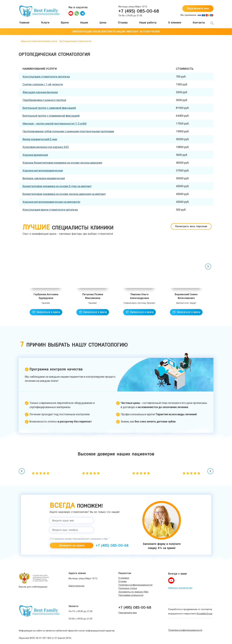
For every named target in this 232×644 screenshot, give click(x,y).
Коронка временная (35, 155)
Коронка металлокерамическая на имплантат (51, 202)
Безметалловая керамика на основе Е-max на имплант (57, 186)
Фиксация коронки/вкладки (40, 92)
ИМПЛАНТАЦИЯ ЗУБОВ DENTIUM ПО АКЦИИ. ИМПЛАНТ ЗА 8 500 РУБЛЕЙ (116, 32)
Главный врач (130, 303)
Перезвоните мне (198, 8)
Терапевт (46, 303)
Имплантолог (183, 303)
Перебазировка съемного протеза (44, 100)
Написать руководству (180, 588)
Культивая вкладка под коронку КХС (46, 147)
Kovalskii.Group (205, 614)
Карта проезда (76, 586)
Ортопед (142, 303)
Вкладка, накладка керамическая (44, 178)
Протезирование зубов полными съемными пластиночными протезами (68, 131)
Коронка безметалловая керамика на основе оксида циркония (62, 163)
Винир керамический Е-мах (40, 139)
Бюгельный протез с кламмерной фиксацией (51, 116)
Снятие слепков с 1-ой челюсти (43, 84)
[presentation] (208, 267)
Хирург (193, 303)
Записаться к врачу (48, 312)
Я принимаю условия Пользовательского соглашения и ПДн (80, 539)
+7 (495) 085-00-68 (139, 11)
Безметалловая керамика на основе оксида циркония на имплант (64, 194)
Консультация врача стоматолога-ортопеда (50, 210)
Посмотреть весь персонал (191, 226)
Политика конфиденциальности (185, 630)
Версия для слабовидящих (33, 587)
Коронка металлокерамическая (43, 170)
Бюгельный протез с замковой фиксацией (49, 108)
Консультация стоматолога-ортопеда (46, 77)
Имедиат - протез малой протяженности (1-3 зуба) (55, 124)
